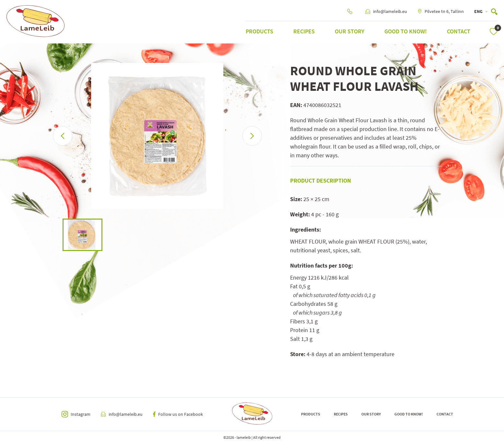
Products (259, 31)
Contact (459, 31)
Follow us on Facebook (178, 414)
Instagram (76, 414)
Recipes (304, 31)
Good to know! (406, 31)
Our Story (350, 31)
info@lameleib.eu (386, 11)
